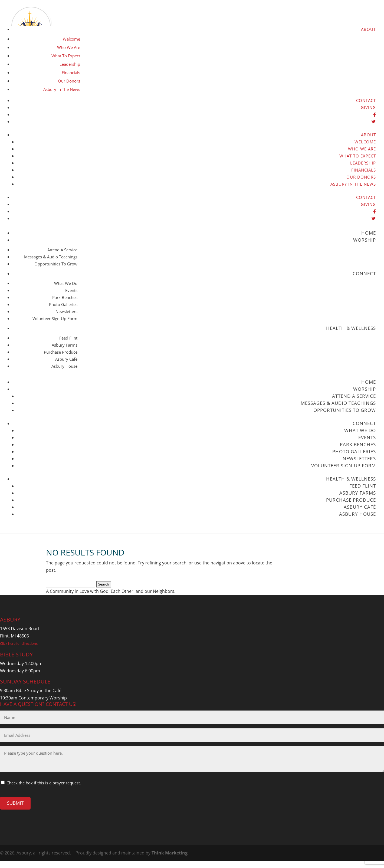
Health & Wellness (351, 328)
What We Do (66, 283)
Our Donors (69, 81)
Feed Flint (68, 338)
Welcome (71, 39)
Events (71, 290)
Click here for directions (19, 643)
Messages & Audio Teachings (51, 257)
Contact (366, 100)
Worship (365, 240)
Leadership (70, 64)
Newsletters (66, 311)
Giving (368, 107)
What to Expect (66, 56)
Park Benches (65, 297)
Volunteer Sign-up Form (55, 318)
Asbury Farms (65, 345)
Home (369, 233)
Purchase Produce (61, 352)
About (368, 29)
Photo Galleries (63, 304)
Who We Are (69, 47)
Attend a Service (62, 250)
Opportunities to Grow (56, 264)
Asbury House (64, 366)
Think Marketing (170, 853)
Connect (364, 273)
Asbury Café (66, 359)
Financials (71, 73)
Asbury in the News (62, 89)
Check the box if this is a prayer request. (44, 783)
